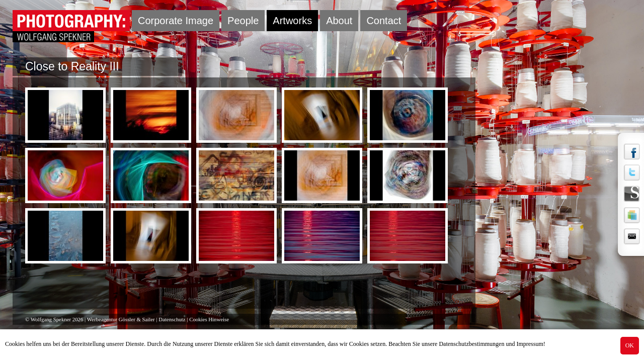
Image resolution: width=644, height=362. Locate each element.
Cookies (15, 344)
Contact (384, 21)
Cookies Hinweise (209, 319)
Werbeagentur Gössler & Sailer (121, 319)
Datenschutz (172, 319)
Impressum (530, 344)
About (339, 21)
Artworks (292, 21)
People (243, 21)
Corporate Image (176, 21)
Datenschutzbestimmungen (471, 344)
